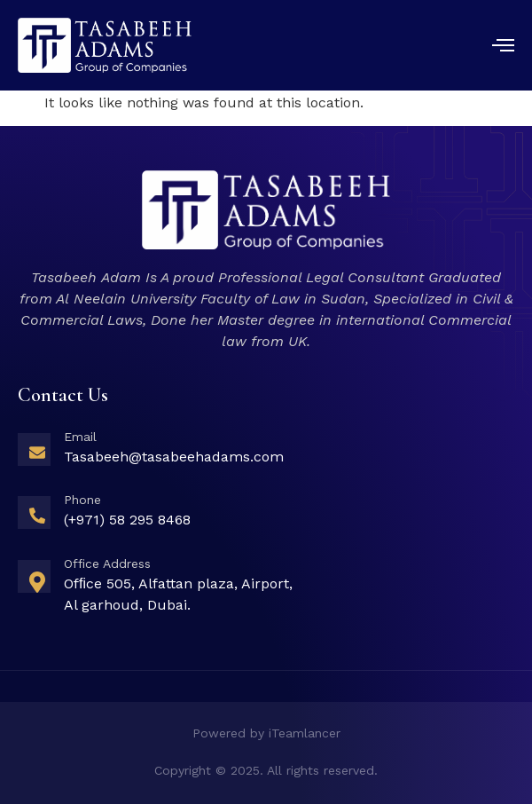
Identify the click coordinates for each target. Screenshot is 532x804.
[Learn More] (266, 453)
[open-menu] (503, 47)
